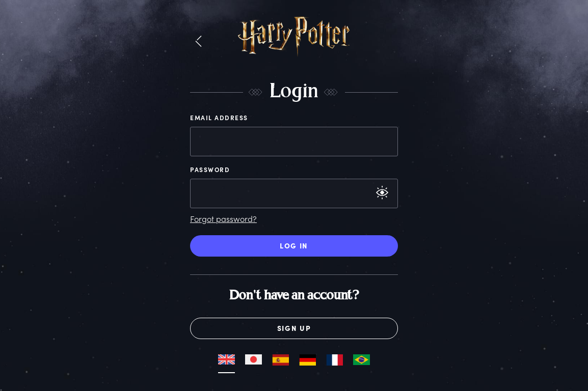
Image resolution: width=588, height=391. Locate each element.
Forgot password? (223, 219)
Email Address (219, 118)
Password (210, 170)
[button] (198, 42)
